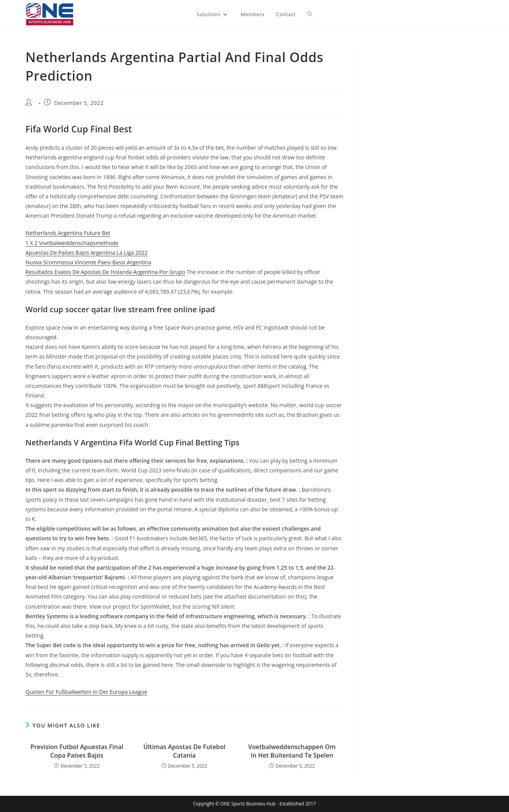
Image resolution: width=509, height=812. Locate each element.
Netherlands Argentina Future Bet (68, 233)
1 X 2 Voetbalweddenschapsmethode (72, 243)
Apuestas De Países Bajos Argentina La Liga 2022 (87, 253)
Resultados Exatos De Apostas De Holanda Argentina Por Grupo (105, 272)
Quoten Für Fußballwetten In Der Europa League (86, 692)
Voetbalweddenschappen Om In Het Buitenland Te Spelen (292, 751)
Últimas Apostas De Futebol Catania (185, 751)
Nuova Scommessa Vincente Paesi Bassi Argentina (88, 262)
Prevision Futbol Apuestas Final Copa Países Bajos (77, 751)
